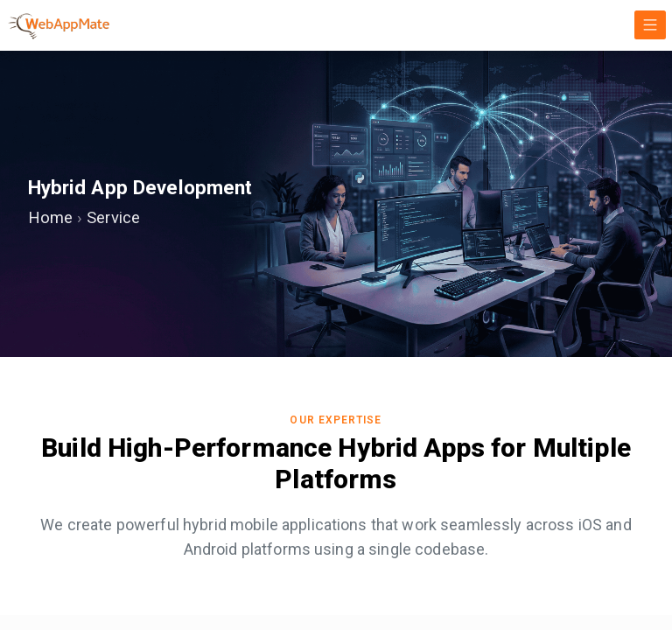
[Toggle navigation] (650, 25)
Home (52, 219)
